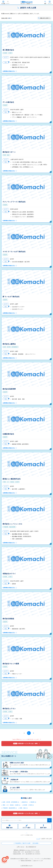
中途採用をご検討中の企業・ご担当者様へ (27, 843)
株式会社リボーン (9, 152)
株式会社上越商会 (9, 344)
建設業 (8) (25, 802)
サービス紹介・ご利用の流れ (19, 772)
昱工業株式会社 (8, 50)
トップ (38, 839)
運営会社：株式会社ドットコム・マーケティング (26, 850)
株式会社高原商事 (9, 389)
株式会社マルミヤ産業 (11, 664)
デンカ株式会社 (8, 102)
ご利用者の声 (14, 780)
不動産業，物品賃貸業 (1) (10, 808)
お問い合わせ (21, 847)
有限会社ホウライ (9, 574)
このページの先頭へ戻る (27, 835)
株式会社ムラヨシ (9, 709)
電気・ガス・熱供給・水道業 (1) (12, 805)
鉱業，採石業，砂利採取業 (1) (11, 802)
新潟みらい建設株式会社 (12, 479)
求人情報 (3, 4)
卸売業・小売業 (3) (29, 805)
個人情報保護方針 (31, 847)
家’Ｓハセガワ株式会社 (11, 297)
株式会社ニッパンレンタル (12, 524)
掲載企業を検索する (44, 18)
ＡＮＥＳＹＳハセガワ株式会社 (14, 252)
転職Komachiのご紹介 (17, 763)
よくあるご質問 (15, 788)
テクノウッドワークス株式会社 (14, 202)
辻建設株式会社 (8, 434)
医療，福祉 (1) (24, 808)
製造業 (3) (33, 802)
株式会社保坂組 (8, 619)
